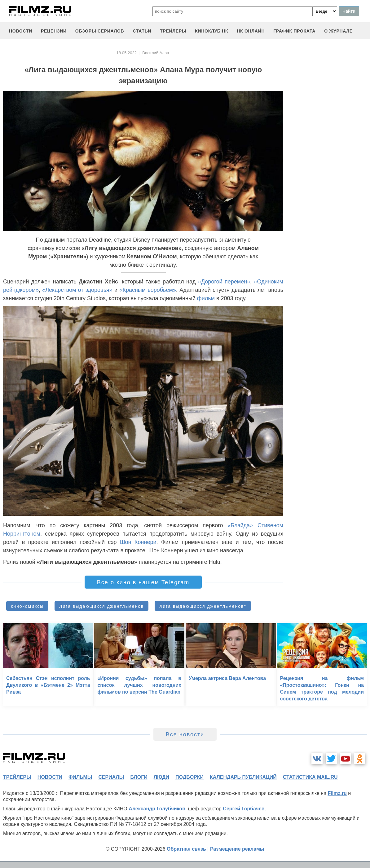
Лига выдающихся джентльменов (101, 606)
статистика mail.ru (310, 777)
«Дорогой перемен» (224, 282)
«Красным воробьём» (148, 290)
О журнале (338, 31)
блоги (139, 777)
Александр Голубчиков (157, 809)
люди (161, 777)
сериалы (111, 777)
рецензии (54, 31)
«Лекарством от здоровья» (77, 290)
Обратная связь (186, 849)
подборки (189, 777)
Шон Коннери (138, 542)
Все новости (185, 734)
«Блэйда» (240, 525)
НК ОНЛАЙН (251, 31)
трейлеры (173, 31)
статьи (142, 31)
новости (21, 31)
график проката (294, 31)
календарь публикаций (243, 777)
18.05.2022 (127, 53)
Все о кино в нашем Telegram (143, 582)
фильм (206, 298)
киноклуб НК (211, 31)
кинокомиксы (27, 606)
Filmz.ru (337, 793)
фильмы (80, 777)
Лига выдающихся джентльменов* (203, 606)
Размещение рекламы (237, 849)
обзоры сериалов (100, 31)
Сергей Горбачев (244, 809)
